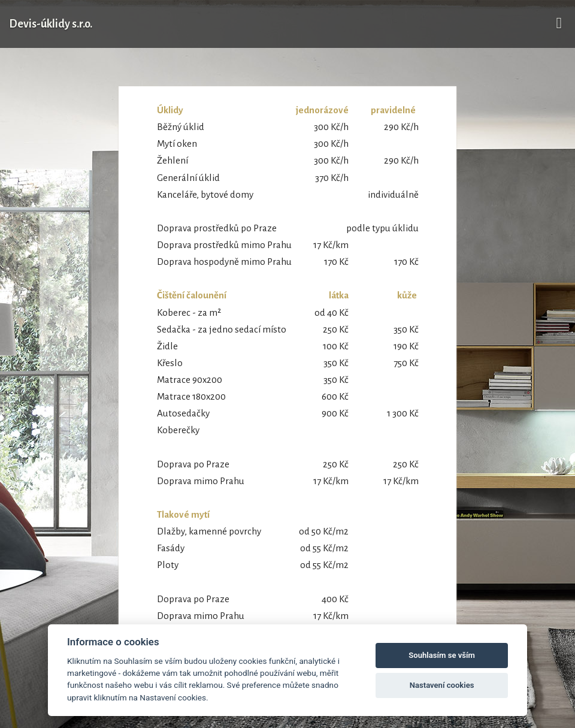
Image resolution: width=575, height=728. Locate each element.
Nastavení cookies (442, 685)
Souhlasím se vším (442, 655)
